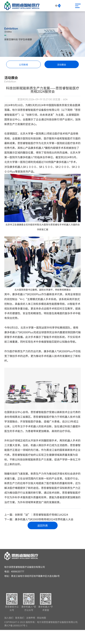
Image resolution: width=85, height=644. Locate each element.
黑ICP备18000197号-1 (16, 628)
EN (59, 6)
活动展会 (62, 65)
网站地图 (41, 621)
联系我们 (20, 621)
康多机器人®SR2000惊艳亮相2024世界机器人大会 (44, 519)
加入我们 (9, 621)
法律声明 (31, 621)
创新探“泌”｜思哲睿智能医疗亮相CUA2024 (41, 515)
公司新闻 (23, 65)
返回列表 (43, 525)
